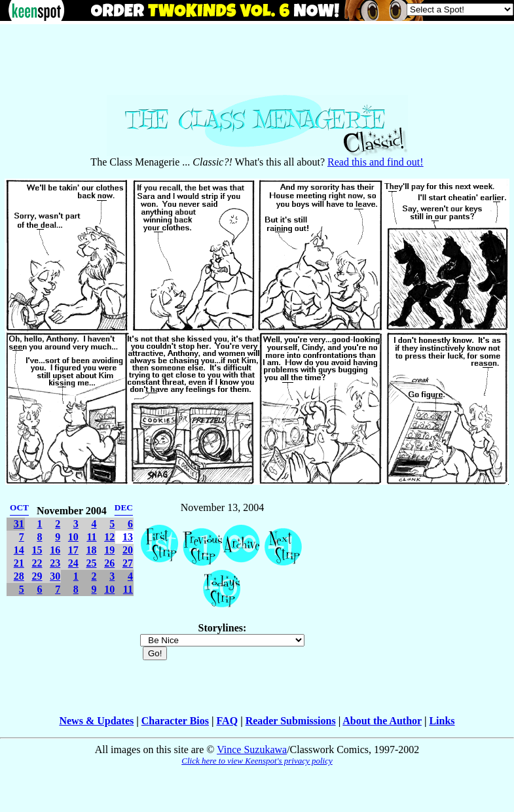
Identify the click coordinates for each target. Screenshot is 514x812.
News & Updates (96, 721)
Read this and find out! (376, 162)
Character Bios (175, 721)
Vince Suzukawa (252, 750)
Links (442, 721)
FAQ (228, 721)
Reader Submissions (291, 721)
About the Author (382, 721)
